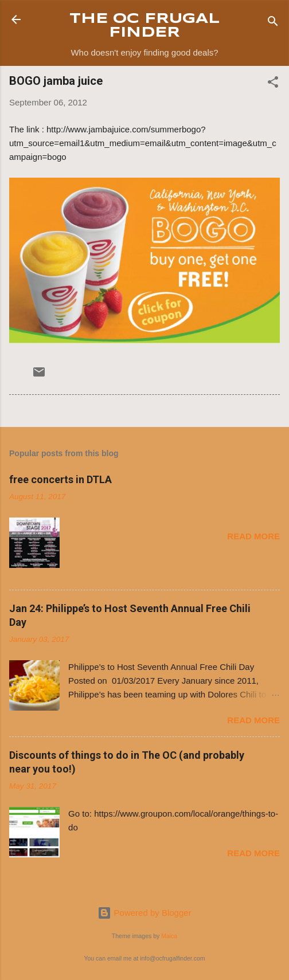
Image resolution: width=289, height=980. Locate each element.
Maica (169, 936)
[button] (273, 84)
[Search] (273, 23)
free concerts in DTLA (60, 479)
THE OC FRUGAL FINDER (144, 26)
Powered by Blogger (144, 913)
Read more (253, 536)
